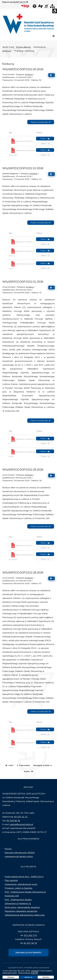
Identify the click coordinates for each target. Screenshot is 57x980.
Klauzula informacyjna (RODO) (20, 853)
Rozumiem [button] (46, 977)
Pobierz (45, 139)
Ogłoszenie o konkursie (24, 141)
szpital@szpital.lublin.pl (21, 824)
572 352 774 (30, 935)
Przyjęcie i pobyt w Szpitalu (19, 888)
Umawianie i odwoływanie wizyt (21, 884)
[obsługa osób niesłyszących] (46, 7)
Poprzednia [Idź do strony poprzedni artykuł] (25, 765)
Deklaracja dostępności (28, 953)
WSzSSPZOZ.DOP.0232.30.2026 (23, 69)
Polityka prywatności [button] (24, 973)
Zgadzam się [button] (28, 977)
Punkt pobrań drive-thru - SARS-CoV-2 (24, 877)
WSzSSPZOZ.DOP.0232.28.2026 (23, 572)
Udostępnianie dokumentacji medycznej (25, 915)
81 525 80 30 (14, 821)
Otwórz (45, 144)
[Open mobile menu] (54, 36)
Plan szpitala (11, 880)
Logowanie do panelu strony (19, 856)
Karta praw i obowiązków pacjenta (22, 907)
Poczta (8, 849)
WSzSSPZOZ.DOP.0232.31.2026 (23, 282)
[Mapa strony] (52, 7)
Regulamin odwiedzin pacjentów (21, 911)
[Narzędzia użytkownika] (52, 75)
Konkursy (29, 74)
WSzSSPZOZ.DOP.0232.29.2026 (23, 470)
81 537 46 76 (30, 943)
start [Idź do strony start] (11, 765)
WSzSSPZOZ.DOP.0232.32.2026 (23, 168)
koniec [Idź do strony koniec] (27, 771)
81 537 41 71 (21, 817)
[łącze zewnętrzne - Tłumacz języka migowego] (40, 7)
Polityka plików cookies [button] (10, 973)
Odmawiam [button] (11, 977)
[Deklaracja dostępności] (35, 7)
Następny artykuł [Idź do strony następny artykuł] (41, 765)
